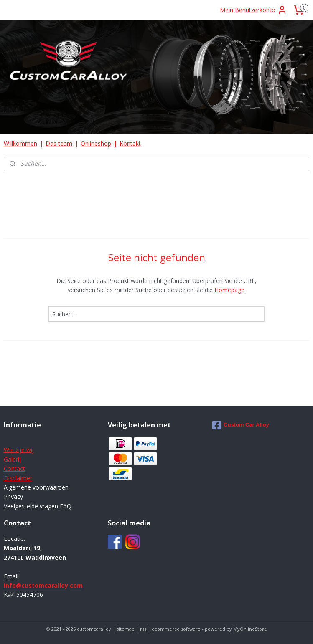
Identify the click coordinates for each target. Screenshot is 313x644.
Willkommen (20, 143)
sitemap (126, 629)
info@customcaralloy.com (43, 585)
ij (19, 459)
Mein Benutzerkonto (253, 10)
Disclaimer (18, 478)
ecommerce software (176, 629)
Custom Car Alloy (241, 425)
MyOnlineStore (250, 629)
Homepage (229, 290)
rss (143, 629)
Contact (14, 468)
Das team (59, 143)
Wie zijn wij (19, 450)
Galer (11, 459)
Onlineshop (96, 143)
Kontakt (130, 143)
